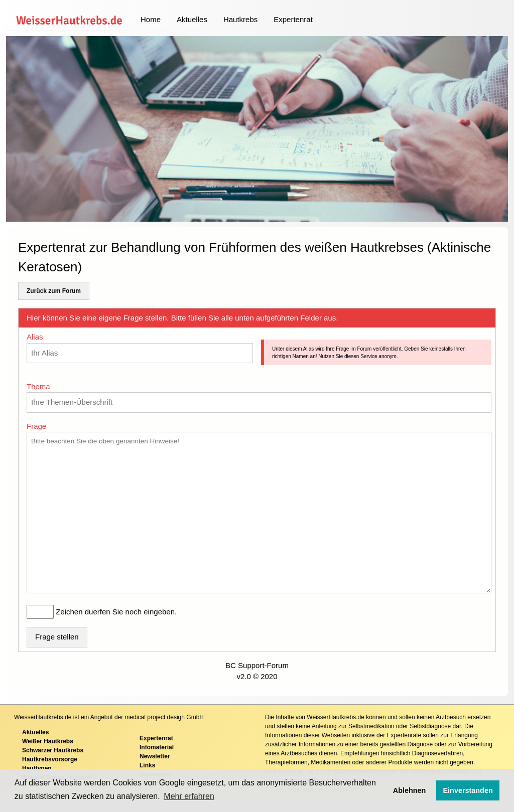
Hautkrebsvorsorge (50, 759)
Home (151, 19)
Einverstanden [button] (468, 790)
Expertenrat (293, 19)
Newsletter (155, 756)
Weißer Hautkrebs (48, 741)
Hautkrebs (240, 19)
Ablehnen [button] (410, 790)
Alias (35, 337)
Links (147, 765)
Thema (38, 386)
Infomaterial (157, 747)
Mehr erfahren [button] (189, 796)
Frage (36, 426)
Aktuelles (192, 19)
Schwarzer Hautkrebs (53, 750)
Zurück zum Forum (54, 291)
